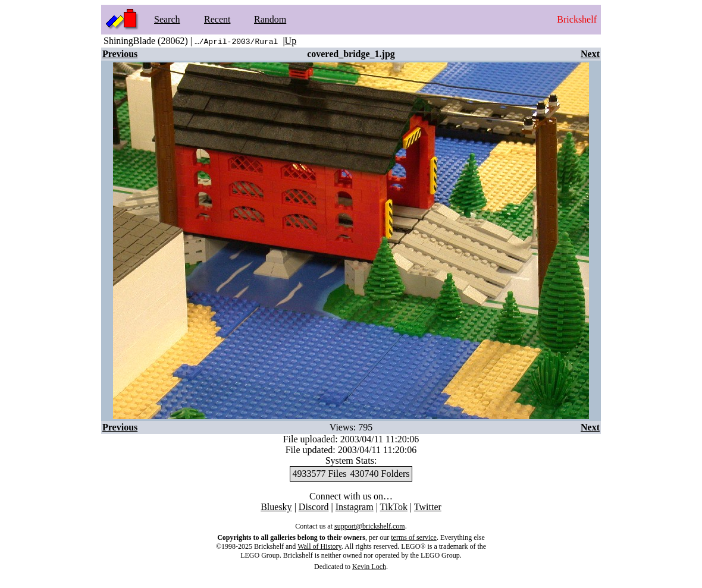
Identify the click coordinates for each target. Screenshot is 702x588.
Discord (314, 507)
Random (270, 19)
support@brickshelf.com (370, 526)
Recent (217, 19)
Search (167, 19)
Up (291, 41)
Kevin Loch (369, 567)
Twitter (428, 507)
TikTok (394, 507)
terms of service (414, 537)
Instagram (355, 507)
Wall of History (319, 546)
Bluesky (276, 507)
